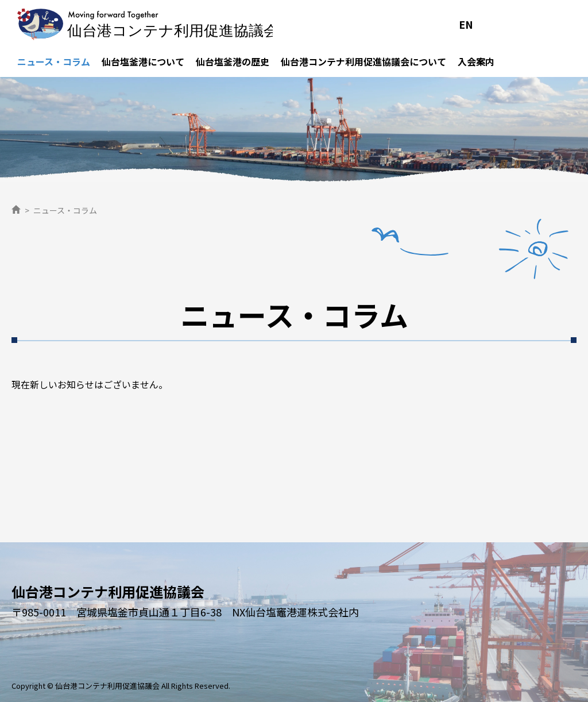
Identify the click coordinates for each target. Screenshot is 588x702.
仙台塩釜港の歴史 (233, 61)
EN (466, 24)
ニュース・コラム (54, 61)
